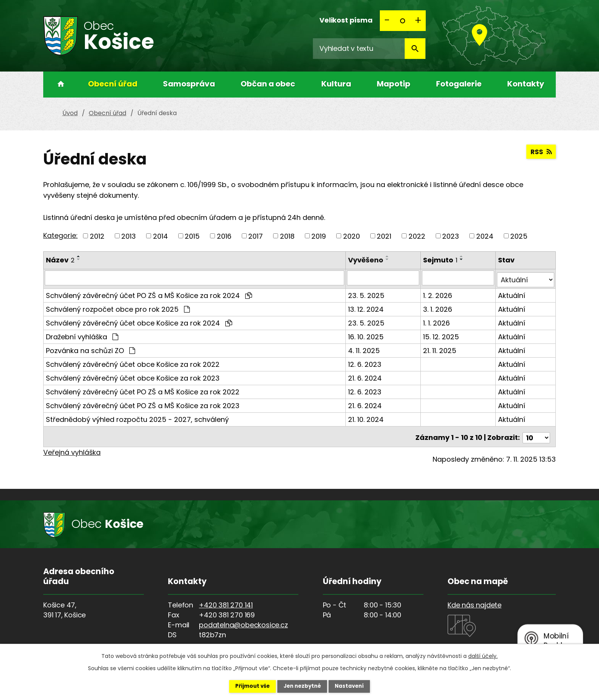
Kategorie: (60, 235)
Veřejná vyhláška (72, 448)
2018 (287, 236)
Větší (418, 21)
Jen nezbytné (302, 686)
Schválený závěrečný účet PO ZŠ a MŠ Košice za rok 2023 (143, 403)
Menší (387, 21)
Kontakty (526, 84)
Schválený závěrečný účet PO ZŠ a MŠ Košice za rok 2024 (149, 293)
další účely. (483, 655)
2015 (192, 236)
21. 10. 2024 (367, 417)
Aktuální (512, 293)
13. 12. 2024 (367, 307)
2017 (256, 236)
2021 (384, 236)
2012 (97, 236)
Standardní (403, 21)
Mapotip (394, 84)
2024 (485, 236)
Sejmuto (441, 260)
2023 (451, 236)
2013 (129, 236)
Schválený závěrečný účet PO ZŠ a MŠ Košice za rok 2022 (143, 390)
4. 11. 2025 (365, 348)
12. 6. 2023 (365, 362)
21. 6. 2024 (366, 376)
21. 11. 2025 (440, 348)
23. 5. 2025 (367, 293)
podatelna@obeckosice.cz (243, 621)
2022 (417, 236)
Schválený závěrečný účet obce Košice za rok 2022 (133, 362)
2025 (519, 236)
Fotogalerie (459, 84)
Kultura (336, 84)
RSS (541, 153)
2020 (352, 236)
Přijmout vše (247, 686)
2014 (160, 236)
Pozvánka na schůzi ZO (90, 348)
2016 (224, 236)
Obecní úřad (113, 84)
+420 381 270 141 (226, 601)
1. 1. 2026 (437, 321)
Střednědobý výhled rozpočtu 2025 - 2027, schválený (137, 417)
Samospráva (189, 84)
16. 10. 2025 (367, 335)
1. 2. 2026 (438, 293)
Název (60, 260)
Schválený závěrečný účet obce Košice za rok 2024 (139, 321)
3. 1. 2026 (438, 307)
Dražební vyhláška (82, 335)
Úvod (59, 85)
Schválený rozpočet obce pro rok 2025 (118, 307)
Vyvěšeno (366, 260)
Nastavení (355, 686)
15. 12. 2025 (441, 335)
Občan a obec (268, 84)
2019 (319, 236)
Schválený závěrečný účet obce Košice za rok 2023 (133, 376)
